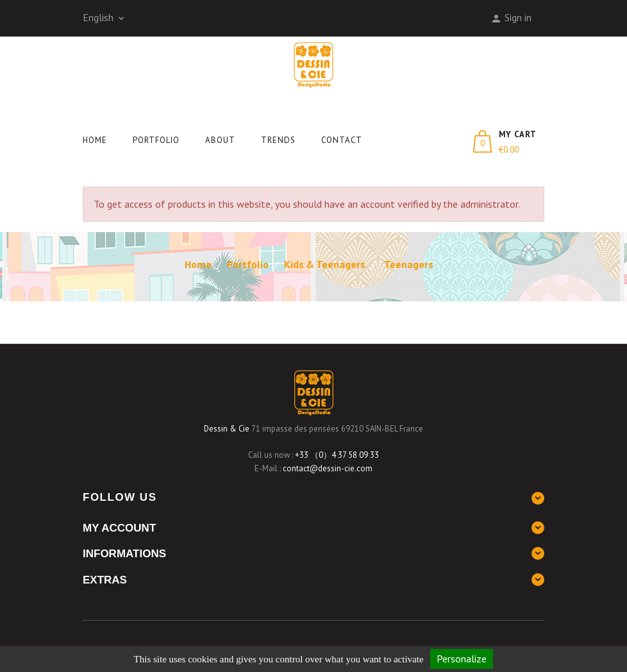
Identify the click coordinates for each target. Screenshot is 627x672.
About (220, 140)
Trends (278, 140)
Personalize (462, 659)
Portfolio (156, 140)
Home (95, 140)
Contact (342, 140)
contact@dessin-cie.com (328, 468)
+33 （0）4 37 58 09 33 (337, 455)
